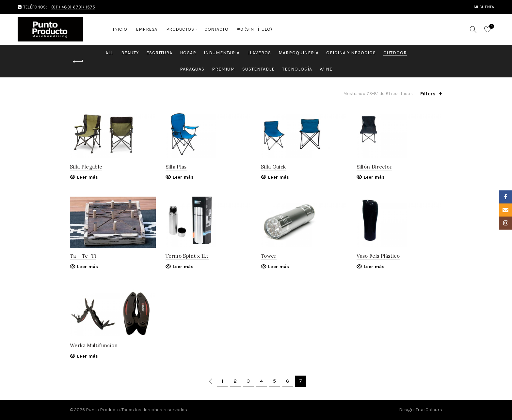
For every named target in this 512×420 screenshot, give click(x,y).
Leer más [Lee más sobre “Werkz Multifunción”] (88, 356)
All (110, 53)
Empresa (147, 29)
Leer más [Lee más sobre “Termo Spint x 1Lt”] (183, 267)
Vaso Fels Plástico (378, 256)
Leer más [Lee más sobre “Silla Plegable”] (88, 177)
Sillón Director (375, 167)
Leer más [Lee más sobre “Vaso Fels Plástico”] (374, 267)
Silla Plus (176, 167)
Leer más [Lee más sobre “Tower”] (279, 267)
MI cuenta (484, 7)
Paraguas (192, 69)
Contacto (216, 29)
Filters (428, 94)
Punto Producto (103, 410)
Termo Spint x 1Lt (187, 256)
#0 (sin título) (255, 29)
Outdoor (395, 53)
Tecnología (297, 69)
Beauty (130, 53)
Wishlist (491, 27)
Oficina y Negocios (351, 53)
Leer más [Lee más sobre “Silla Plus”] (183, 177)
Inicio (120, 29)
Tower (269, 256)
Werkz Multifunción (94, 345)
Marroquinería (299, 53)
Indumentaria (222, 53)
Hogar (188, 53)
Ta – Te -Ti (83, 256)
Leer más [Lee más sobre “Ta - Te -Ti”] (88, 267)
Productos (180, 29)
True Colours (429, 410)
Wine (326, 69)
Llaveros (259, 53)
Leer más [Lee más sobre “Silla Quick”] (279, 177)
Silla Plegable (86, 167)
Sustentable (258, 69)
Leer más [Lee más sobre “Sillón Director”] (374, 177)
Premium (223, 69)
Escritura (159, 53)
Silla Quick (273, 167)
